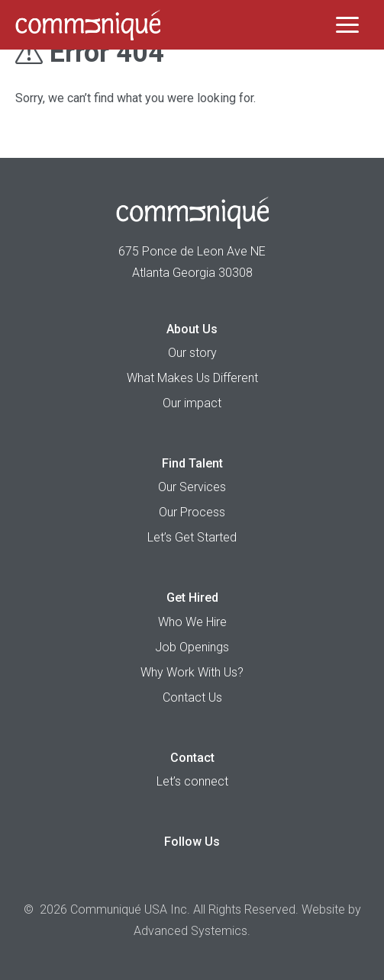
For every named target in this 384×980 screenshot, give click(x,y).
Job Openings (192, 647)
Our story (192, 353)
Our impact (192, 403)
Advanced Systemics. (192, 931)
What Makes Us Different (192, 378)
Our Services (192, 487)
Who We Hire (192, 622)
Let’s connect (192, 781)
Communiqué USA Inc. (130, 909)
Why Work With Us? (192, 672)
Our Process (192, 512)
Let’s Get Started (192, 537)
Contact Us (192, 697)
